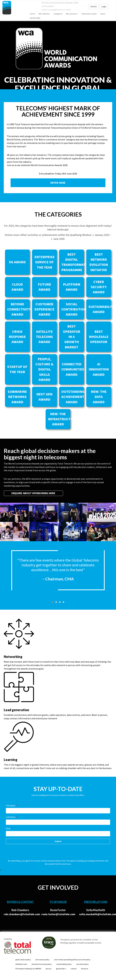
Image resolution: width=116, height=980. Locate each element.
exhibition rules (21, 964)
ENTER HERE (35, 18)
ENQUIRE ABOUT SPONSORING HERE (33, 493)
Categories (58, 14)
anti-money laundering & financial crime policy (72, 960)
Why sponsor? (72, 14)
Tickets (93, 6)
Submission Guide (89, 14)
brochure (85, 969)
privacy (49, 969)
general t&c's (61, 969)
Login (104, 6)
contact (74, 969)
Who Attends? (44, 14)
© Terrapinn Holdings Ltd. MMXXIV (28, 969)
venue (103, 14)
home (32, 14)
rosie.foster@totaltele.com (58, 914)
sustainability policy (64, 964)
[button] (53, 602)
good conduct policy (23, 960)
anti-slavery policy (42, 960)
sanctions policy (82, 964)
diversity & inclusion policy (42, 964)
